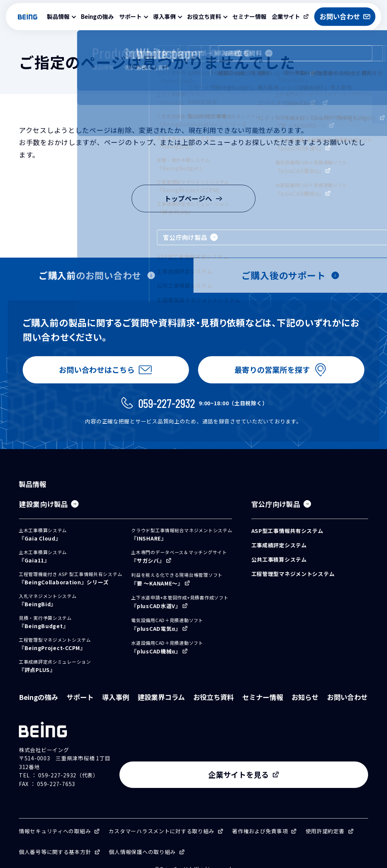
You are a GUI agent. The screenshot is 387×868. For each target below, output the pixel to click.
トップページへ (193, 198)
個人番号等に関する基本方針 (55, 841)
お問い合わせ (347, 703)
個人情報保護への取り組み (142, 841)
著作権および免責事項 (260, 820)
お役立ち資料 (214, 703)
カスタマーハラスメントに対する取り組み (161, 820)
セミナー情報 (249, 16)
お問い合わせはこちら (95, 373)
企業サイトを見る (305, 764)
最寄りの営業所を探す (271, 373)
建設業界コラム (161, 703)
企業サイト (286, 16)
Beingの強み (97, 16)
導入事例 (116, 703)
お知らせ (305, 703)
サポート (80, 703)
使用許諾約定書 (325, 820)
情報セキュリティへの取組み (55, 820)
